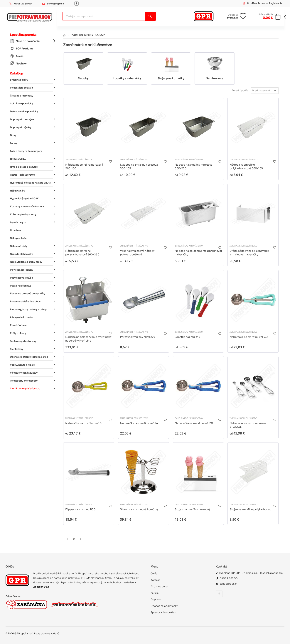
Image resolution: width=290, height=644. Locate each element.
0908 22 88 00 (23, 4)
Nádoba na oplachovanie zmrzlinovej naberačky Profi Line (89, 339)
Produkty (232, 18)
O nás (154, 574)
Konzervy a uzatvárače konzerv (31, 206)
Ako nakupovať (159, 586)
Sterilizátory (31, 349)
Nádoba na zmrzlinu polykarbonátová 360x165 (246, 167)
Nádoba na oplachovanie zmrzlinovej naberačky (198, 253)
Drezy (13, 135)
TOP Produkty (22, 48)
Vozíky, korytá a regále (31, 365)
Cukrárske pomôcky (31, 103)
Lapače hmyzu (31, 222)
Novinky (18, 63)
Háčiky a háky (31, 190)
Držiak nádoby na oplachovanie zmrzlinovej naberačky (249, 253)
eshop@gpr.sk (55, 4)
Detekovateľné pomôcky (24, 112)
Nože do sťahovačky (31, 254)
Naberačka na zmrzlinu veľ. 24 (139, 423)
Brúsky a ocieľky (31, 80)
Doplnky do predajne (31, 119)
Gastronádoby (31, 159)
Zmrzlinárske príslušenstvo (31, 388)
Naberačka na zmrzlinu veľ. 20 (194, 423)
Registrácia (275, 3)
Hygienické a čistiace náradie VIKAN (31, 183)
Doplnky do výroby (31, 127)
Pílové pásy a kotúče (31, 278)
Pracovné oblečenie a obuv (31, 301)
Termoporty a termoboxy (31, 380)
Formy (31, 143)
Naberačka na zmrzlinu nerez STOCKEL (248, 425)
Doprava (156, 599)
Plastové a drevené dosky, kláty (31, 293)
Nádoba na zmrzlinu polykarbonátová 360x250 (82, 253)
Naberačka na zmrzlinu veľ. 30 (249, 337)
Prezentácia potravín (31, 88)
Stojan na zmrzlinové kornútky (139, 509)
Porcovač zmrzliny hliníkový (138, 337)
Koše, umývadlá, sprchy (31, 214)
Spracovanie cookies (163, 612)
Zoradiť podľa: (240, 90)
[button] (278, 18)
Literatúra (15, 230)
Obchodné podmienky (164, 606)
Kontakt (155, 580)
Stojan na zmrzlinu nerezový (193, 509)
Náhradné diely (31, 246)
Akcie (17, 56)
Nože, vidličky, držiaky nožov (31, 262)
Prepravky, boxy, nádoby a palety (31, 309)
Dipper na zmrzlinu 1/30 (80, 509)
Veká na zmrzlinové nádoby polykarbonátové (137, 253)
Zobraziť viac (41, 587)
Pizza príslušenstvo (31, 285)
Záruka (155, 593)
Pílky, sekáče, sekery (31, 270)
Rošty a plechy (31, 333)
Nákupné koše (18, 238)
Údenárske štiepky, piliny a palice (31, 357)
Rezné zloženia (31, 325)
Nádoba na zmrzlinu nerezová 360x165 (139, 167)
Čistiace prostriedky (31, 95)
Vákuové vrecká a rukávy (31, 373)
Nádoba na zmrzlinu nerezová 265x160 (84, 167)
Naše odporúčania (31, 41)
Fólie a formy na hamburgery (26, 151)
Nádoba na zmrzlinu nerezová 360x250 (194, 167)
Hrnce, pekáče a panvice (31, 167)
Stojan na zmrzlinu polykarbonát (250, 509)
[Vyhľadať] (150, 16)
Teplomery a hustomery (31, 341)
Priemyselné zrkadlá (21, 317)
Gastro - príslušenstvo (31, 175)
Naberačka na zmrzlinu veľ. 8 (83, 423)
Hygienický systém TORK (31, 198)
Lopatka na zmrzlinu (187, 337)
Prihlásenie (254, 3)
